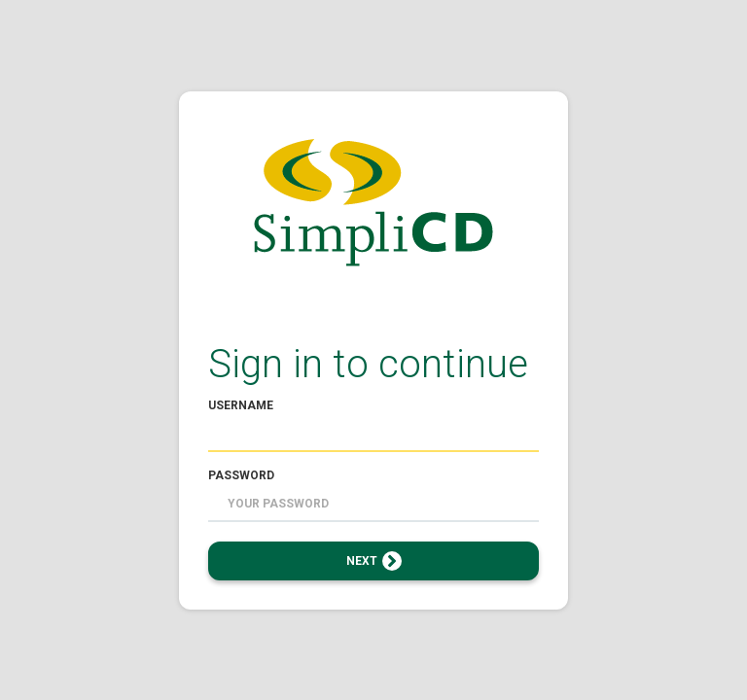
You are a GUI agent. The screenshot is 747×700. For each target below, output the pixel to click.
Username (241, 405)
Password (241, 475)
